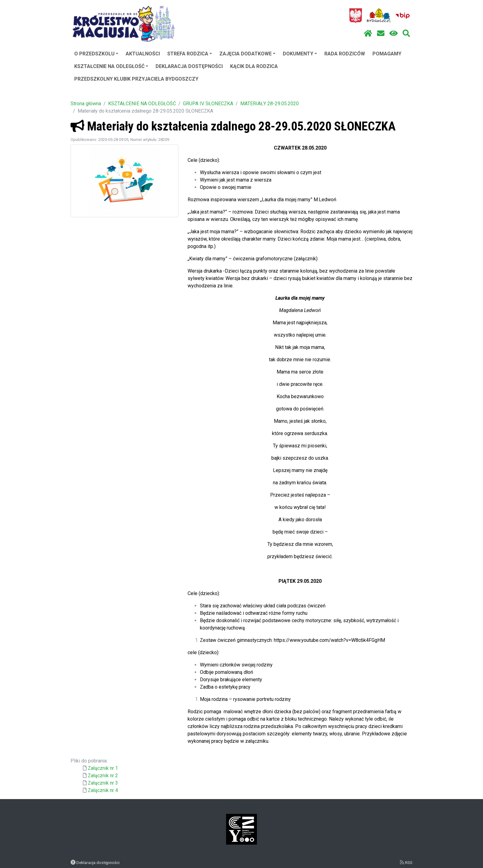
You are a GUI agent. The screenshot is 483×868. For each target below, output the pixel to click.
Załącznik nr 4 (103, 790)
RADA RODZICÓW (345, 54)
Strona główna (86, 104)
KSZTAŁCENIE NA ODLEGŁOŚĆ (111, 66)
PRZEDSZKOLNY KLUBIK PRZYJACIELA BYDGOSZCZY (136, 79)
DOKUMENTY (300, 54)
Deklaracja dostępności (98, 862)
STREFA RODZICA (190, 54)
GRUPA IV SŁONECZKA (208, 104)
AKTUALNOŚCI (143, 54)
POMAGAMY (387, 54)
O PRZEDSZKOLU (96, 54)
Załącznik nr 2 (103, 776)
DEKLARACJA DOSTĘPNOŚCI (189, 66)
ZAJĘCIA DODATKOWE (247, 54)
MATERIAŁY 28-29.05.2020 (270, 104)
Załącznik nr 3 (103, 783)
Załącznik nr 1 (103, 768)
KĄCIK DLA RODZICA (254, 66)
